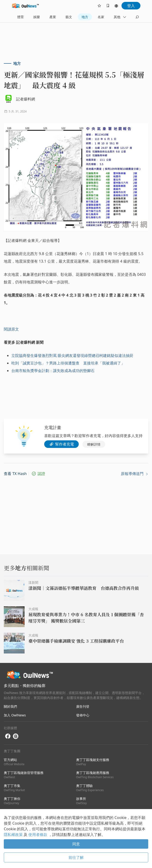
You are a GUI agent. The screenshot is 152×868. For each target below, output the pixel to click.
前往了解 (76, 857)
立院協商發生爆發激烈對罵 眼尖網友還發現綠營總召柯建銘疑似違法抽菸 (72, 355)
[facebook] (8, 736)
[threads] (16, 736)
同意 (76, 844)
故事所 (82, 801)
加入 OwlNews (15, 715)
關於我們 (10, 706)
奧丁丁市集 (14, 788)
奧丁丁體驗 (90, 788)
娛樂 (37, 17)
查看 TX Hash (15, 474)
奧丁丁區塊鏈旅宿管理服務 (24, 775)
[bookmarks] (108, 6)
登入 (131, 6)
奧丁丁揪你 (12, 801)
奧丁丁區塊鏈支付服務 (93, 762)
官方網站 (14, 762)
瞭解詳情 (94, 444)
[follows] (99, 6)
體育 (21, 17)
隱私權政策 (14, 835)
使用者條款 (38, 835)
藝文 (69, 17)
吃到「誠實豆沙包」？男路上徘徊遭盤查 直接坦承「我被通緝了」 (68, 363)
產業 (53, 17)
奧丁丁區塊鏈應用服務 (95, 775)
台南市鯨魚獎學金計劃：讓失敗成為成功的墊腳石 (53, 371)
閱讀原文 (11, 329)
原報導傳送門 (135, 474)
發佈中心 (83, 715)
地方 (85, 17)
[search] (137, 17)
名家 (101, 17)
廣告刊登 (83, 706)
